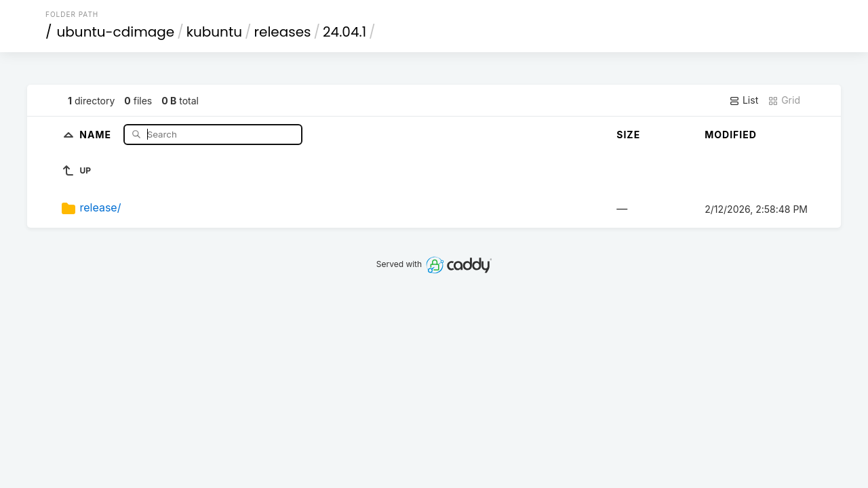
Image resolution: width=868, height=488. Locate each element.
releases (283, 32)
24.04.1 (344, 32)
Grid (784, 100)
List (744, 100)
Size (628, 135)
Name (97, 134)
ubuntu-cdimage (116, 32)
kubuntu (214, 32)
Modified (731, 135)
